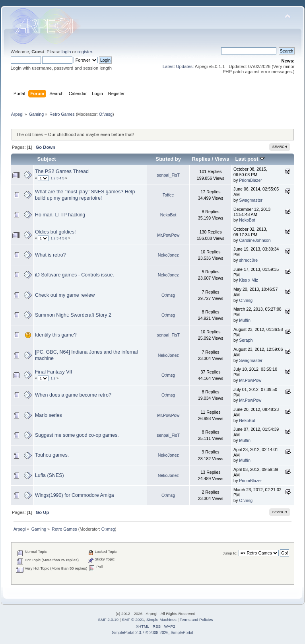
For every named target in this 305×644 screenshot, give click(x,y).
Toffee (168, 195)
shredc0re (248, 260)
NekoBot (168, 215)
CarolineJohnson (255, 240)
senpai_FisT (168, 175)
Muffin (245, 320)
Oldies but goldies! (55, 232)
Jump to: (230, 553)
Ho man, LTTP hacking (60, 215)
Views (222, 159)
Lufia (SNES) (50, 475)
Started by (168, 159)
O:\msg (106, 114)
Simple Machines (161, 620)
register (85, 52)
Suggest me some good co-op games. (77, 435)
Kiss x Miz (249, 280)
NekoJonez (168, 255)
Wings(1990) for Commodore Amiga (75, 495)
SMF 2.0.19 (109, 620)
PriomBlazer (251, 180)
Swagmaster (251, 200)
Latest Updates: (178, 66)
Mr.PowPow (168, 235)
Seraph (246, 340)
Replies (201, 159)
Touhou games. (52, 455)
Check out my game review (65, 295)
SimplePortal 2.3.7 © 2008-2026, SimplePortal (152, 633)
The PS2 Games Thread (62, 171)
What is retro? (51, 255)
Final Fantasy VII (54, 372)
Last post (250, 159)
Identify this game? (56, 335)
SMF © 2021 (133, 620)
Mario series (49, 415)
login (66, 52)
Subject (47, 159)
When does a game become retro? (73, 395)
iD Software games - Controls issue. (75, 275)
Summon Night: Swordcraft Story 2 (73, 315)
